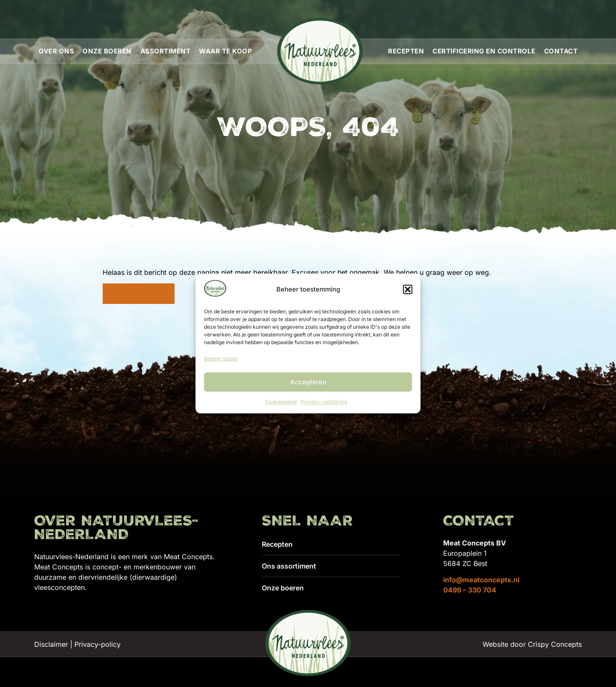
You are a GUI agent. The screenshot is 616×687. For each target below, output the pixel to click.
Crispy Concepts (555, 644)
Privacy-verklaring (324, 402)
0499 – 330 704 (470, 590)
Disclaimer (51, 644)
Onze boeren (107, 51)
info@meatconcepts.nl (481, 580)
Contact (561, 51)
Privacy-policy (98, 644)
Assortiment (166, 51)
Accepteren (308, 382)
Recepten (406, 51)
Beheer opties (221, 358)
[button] (408, 289)
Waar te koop (225, 51)
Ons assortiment (289, 566)
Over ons (56, 51)
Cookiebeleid (281, 402)
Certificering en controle (484, 51)
